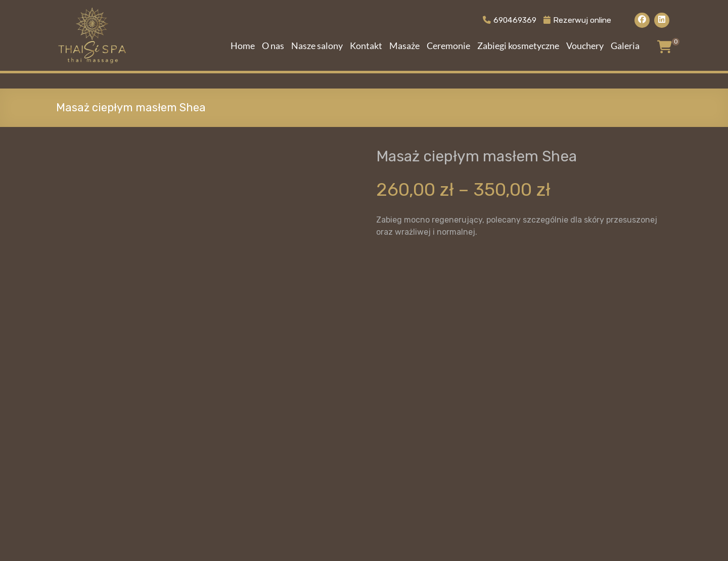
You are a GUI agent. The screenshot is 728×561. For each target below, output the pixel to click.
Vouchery (585, 46)
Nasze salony (317, 46)
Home (243, 46)
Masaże (404, 46)
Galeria (625, 46)
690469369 (506, 20)
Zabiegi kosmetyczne (518, 46)
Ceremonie (448, 46)
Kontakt (366, 46)
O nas (273, 46)
